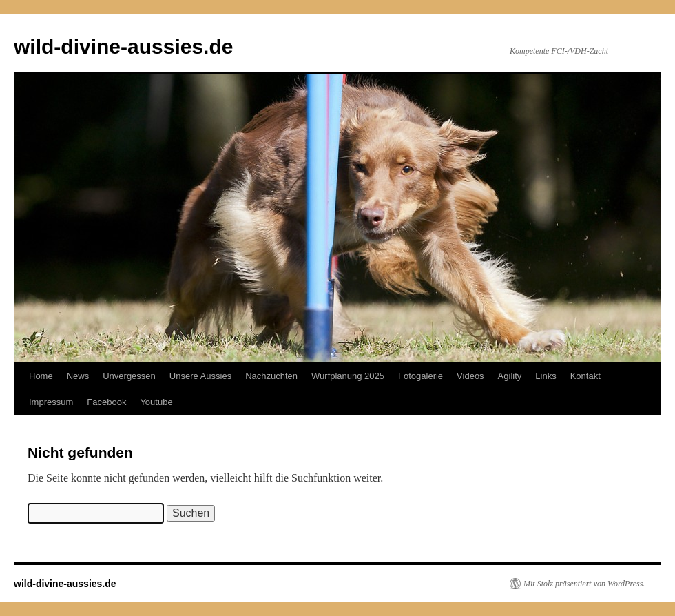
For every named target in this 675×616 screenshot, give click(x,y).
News (78, 376)
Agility (510, 376)
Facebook (106, 402)
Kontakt (585, 376)
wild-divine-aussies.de (123, 47)
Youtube (156, 402)
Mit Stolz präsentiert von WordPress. (584, 584)
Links (546, 376)
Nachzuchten (271, 376)
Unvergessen (129, 376)
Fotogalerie (420, 376)
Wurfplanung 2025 (348, 376)
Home (41, 376)
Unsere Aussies (200, 376)
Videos (470, 376)
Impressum (51, 402)
